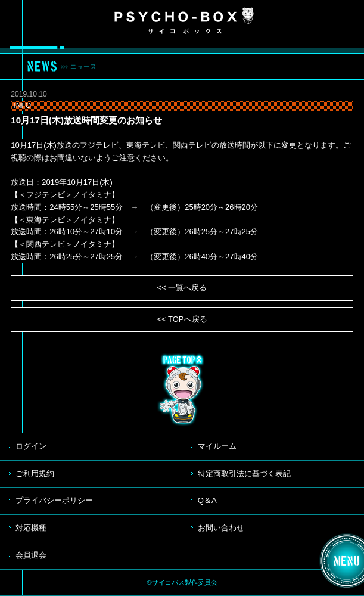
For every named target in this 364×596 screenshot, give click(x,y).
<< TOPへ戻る (182, 319)
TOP (182, 390)
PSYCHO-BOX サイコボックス (184, 21)
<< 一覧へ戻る (182, 288)
